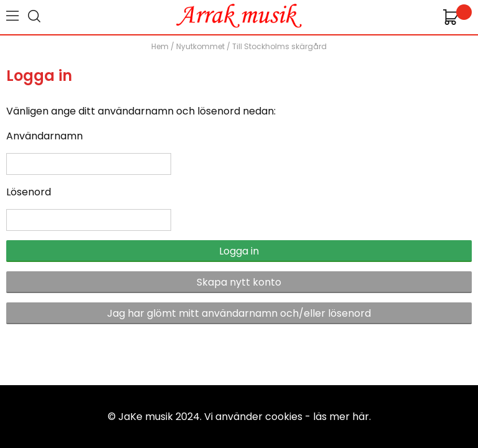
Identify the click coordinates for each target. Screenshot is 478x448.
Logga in (239, 251)
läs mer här (341, 417)
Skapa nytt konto (239, 282)
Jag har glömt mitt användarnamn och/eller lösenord (239, 313)
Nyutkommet (200, 46)
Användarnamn (45, 136)
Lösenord (29, 192)
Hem (160, 46)
